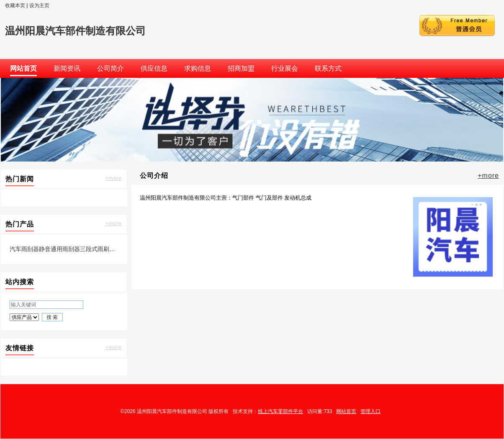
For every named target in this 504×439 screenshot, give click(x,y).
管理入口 (370, 411)
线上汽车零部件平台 (280, 411)
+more (114, 178)
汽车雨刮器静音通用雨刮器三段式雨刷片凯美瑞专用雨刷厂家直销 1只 (100, 249)
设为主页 (39, 5)
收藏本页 (15, 5)
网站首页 (346, 411)
